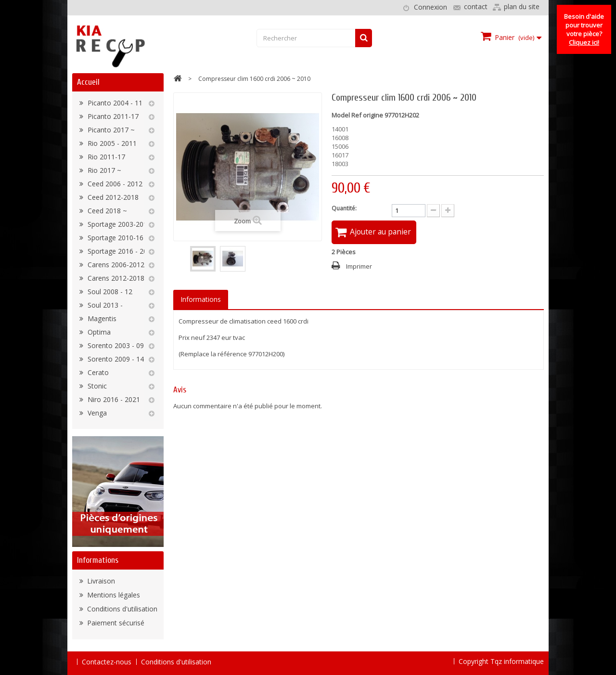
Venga (96, 413)
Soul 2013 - (104, 305)
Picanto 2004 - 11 (114, 103)
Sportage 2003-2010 (118, 224)
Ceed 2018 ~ (106, 211)
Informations (98, 560)
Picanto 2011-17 (112, 116)
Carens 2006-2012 (115, 265)
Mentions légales (113, 595)
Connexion (430, 7)
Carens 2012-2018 (115, 278)
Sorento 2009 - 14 (115, 359)
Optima (98, 332)
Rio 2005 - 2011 (111, 143)
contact (476, 6)
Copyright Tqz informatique (501, 661)
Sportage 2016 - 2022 (120, 251)
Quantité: (344, 208)
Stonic (96, 386)
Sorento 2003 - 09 (115, 345)
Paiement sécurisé (115, 623)
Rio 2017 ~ (103, 170)
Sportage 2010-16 (115, 238)
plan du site (522, 6)
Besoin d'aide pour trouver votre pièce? (584, 29)
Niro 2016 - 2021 (113, 399)
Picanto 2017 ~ (110, 130)
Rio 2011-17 (105, 157)
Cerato (97, 372)
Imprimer (359, 267)
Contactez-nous (107, 662)
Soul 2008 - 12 (109, 292)
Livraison (100, 581)
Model (341, 115)
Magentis (101, 318)
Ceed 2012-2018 (112, 197)
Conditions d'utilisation (121, 609)
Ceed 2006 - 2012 (114, 184)
